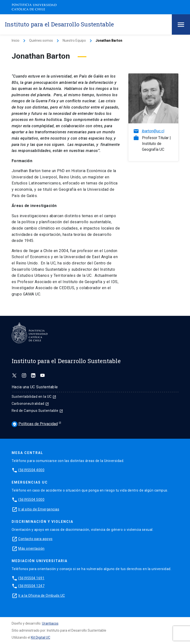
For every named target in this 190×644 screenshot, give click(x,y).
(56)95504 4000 (31, 470)
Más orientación (31, 549)
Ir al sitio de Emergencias (39, 509)
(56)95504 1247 (31, 586)
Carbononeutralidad (30, 404)
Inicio (16, 40)
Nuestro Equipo (74, 40)
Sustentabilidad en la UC (34, 397)
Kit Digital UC (41, 637)
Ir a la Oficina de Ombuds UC (42, 596)
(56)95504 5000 (31, 500)
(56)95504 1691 (31, 578)
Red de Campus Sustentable (37, 411)
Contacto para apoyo (35, 539)
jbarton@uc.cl (153, 131)
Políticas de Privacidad (35, 424)
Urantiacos (50, 623)
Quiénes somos (41, 40)
